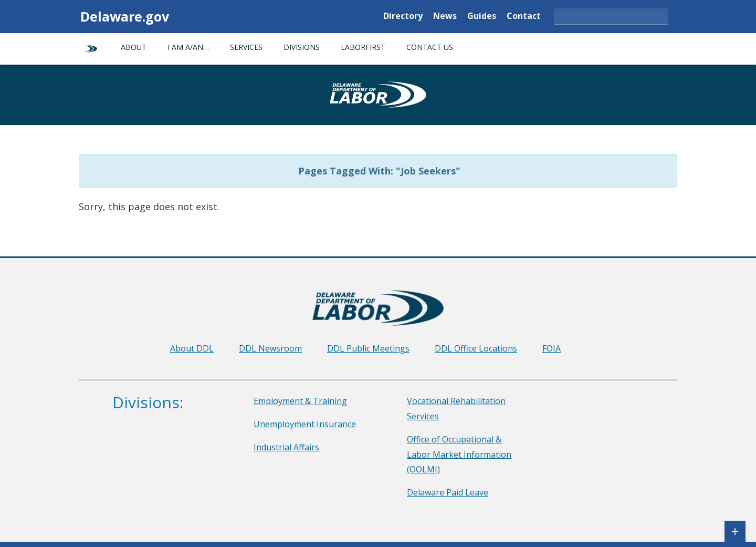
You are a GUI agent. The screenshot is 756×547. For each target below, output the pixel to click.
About (134, 47)
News (445, 17)
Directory (403, 17)
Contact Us (430, 47)
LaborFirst (363, 47)
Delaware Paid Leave (448, 492)
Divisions (302, 47)
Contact (524, 17)
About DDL (192, 348)
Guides (482, 17)
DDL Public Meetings (368, 348)
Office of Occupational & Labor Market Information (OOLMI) (459, 455)
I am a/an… (188, 47)
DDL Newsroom (270, 348)
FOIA (552, 348)
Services (246, 47)
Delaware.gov (125, 16)
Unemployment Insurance (305, 424)
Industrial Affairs (286, 447)
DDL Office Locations (476, 348)
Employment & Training (300, 401)
